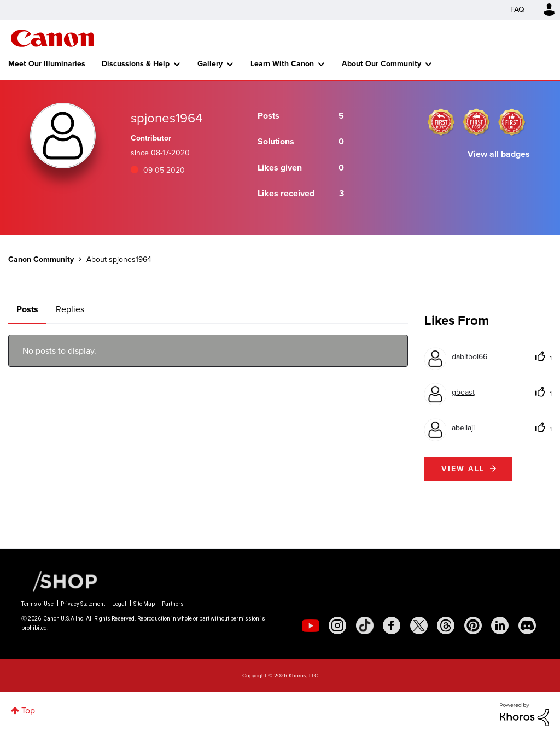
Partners (173, 604)
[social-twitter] (419, 625)
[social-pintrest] (473, 625)
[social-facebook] (392, 625)
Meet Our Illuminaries (47, 64)
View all (463, 469)
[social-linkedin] (500, 625)
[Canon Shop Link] (60, 581)
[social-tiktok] (365, 625)
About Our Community (381, 64)
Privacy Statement (83, 604)
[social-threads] (446, 625)
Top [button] (28, 710)
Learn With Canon (282, 64)
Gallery (210, 64)
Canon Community (52, 38)
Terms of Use (37, 604)
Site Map (144, 604)
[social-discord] (527, 625)
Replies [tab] (70, 309)
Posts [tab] (27, 309)
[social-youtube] (311, 625)
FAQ (517, 10)
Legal (119, 604)
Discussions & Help (136, 64)
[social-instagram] (337, 625)
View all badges (499, 154)
